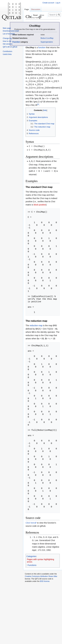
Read (33, 15)
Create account (48, 3)
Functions (32, 564)
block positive (40, 204)
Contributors (7, 51)
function (42, 47)
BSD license (45, 580)
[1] (38, 104)
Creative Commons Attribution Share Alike (41, 575)
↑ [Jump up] (33, 536)
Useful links (7, 54)
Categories (31, 555)
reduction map (36, 325)
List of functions (9, 34)
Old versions (8, 44)
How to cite (7, 41)
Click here (30, 522)
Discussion (36, 9)
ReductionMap (47, 38)
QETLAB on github (10, 47)
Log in (58, 3)
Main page (7, 28)
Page (27, 9)
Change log (7, 38)
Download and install (11, 31)
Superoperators (47, 42)
